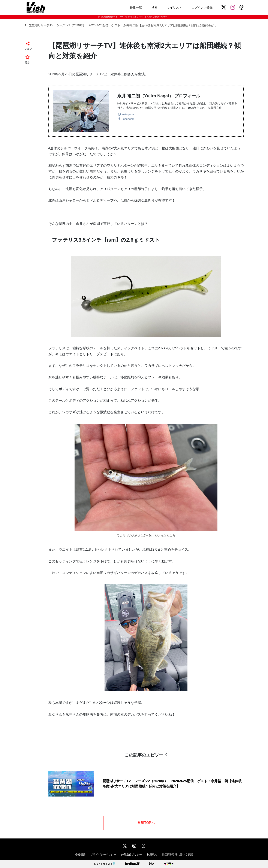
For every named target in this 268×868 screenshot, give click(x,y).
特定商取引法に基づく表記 (177, 855)
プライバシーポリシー (103, 855)
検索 (154, 7)
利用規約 (152, 855)
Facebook (128, 119)
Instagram (128, 114)
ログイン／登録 (202, 7)
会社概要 (80, 855)
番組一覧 (136, 7)
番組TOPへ (146, 823)
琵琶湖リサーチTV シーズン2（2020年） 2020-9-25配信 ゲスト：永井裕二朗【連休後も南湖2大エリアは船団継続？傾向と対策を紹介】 (121, 25)
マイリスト (174, 7)
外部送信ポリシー (132, 855)
